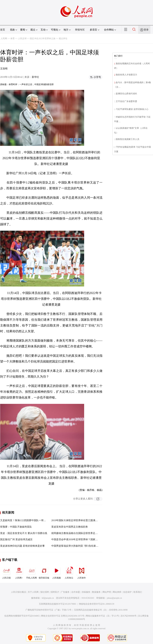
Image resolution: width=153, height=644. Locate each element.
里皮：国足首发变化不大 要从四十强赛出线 (24, 533)
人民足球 (22, 39)
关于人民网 (33, 592)
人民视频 (56, 572)
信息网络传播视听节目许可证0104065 (22, 616)
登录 (146, 30)
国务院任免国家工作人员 (128, 139)
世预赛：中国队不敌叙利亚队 (16, 527)
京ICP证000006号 (129, 616)
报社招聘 (45, 592)
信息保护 (127, 592)
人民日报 (6, 572)
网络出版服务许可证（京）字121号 (102, 616)
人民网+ (19, 572)
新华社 (35, 77)
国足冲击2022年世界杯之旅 (43, 39)
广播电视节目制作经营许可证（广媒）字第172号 (48, 610)
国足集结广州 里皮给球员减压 (16, 539)
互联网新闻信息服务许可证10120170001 (58, 604)
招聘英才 (55, 592)
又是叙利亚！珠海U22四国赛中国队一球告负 (24, 520)
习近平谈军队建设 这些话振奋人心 (132, 109)
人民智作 (82, 572)
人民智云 (69, 572)
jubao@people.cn (114, 598)
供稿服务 (86, 592)
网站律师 (117, 592)
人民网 (4, 39)
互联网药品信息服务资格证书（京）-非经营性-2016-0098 (101, 610)
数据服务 (96, 592)
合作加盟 (76, 592)
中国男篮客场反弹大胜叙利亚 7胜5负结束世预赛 (77, 546)
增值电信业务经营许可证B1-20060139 (96, 604)
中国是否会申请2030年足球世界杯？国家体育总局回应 (81, 539)
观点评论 (63, 39)
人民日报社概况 (18, 592)
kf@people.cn (48, 598)
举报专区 (80, 30)
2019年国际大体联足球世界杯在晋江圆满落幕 (76, 520)
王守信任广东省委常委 (126, 101)
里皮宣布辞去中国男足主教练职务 (70, 527)
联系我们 (138, 592)
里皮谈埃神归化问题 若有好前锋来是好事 (22, 546)
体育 (13, 39)
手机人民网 (31, 572)
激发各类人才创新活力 (126, 75)
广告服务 (65, 592)
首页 (3, 30)
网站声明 (107, 592)
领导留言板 (44, 572)
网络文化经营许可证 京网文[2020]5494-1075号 (63, 616)
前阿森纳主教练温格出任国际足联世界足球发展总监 (79, 533)
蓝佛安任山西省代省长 (126, 94)
